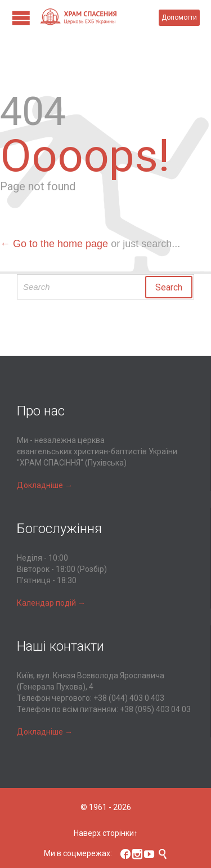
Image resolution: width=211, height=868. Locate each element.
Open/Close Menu (21, 18)
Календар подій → (51, 603)
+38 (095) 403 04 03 (155, 709)
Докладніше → (45, 485)
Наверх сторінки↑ (106, 833)
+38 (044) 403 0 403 (129, 698)
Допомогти (179, 17)
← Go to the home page (54, 244)
